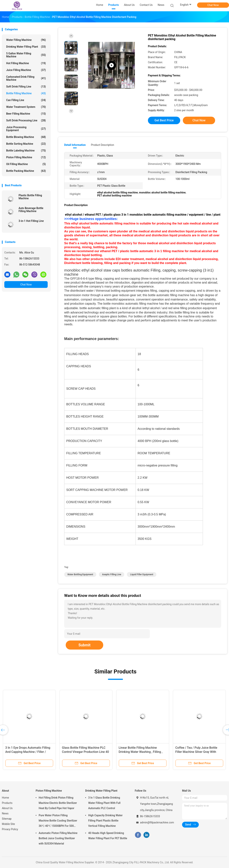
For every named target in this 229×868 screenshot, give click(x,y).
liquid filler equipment (142, 574)
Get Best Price (164, 120)
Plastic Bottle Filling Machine (30, 197)
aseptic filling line (112, 574)
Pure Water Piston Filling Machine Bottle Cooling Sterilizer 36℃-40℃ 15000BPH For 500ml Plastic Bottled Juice (58, 821)
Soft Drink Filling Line (26, 87)
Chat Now (213, 5)
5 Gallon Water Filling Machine (26, 55)
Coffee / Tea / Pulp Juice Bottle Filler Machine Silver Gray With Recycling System (196, 752)
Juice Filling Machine (26, 70)
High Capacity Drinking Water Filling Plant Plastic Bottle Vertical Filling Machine (105, 821)
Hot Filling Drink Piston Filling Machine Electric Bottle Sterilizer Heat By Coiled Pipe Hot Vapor (58, 803)
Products (7, 803)
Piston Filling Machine (26, 157)
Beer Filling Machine (26, 114)
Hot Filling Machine (26, 63)
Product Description (102, 145)
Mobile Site (8, 824)
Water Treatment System (26, 107)
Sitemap (7, 819)
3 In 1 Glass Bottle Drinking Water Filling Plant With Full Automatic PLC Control (104, 803)
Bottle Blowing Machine (26, 137)
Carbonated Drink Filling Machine (26, 78)
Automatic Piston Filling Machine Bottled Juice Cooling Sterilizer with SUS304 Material (58, 838)
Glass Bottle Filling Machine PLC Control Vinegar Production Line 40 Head (85, 752)
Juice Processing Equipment (26, 129)
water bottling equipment (80, 574)
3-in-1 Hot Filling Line (31, 221)
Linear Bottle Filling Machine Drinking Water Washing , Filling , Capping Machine (140, 752)
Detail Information (75, 145)
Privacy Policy (10, 829)
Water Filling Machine (26, 40)
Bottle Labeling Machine (26, 151)
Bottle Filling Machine (26, 93)
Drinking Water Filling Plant (26, 47)
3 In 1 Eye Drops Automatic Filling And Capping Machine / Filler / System (28, 752)
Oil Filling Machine (26, 164)
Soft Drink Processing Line (26, 120)
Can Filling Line (26, 100)
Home (5, 798)
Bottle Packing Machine (26, 171)
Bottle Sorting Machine (26, 144)
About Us (7, 808)
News (5, 813)
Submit (84, 645)
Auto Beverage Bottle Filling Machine (31, 210)
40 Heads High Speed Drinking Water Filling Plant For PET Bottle (108, 836)
